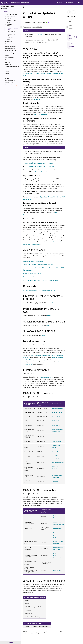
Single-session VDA (58, 409)
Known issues (9, 42)
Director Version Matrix (42, 172)
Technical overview (10, 48)
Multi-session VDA (57, 413)
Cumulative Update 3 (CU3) (12, 25)
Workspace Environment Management (57, 556)
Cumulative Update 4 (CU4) (12, 21)
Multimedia (8, 64)
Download (55, 482)
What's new (8, 18)
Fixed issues (11, 32)
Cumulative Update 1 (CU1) (12, 35)
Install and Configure (30, 360)
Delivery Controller (57, 417)
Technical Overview (57, 358)
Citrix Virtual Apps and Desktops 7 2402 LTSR (11, 15)
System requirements (11, 46)
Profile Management (58, 462)
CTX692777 (39, 35)
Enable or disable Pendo (41, 115)
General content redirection (12, 67)
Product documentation (20, 3)
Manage (7, 74)
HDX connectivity (10, 58)
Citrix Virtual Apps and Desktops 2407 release (40, 163)
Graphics (7, 62)
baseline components (46, 377)
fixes (53, 303)
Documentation (58, 563)
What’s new (70, 21)
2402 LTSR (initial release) (11, 39)
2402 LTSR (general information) (34, 261)
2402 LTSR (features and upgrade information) (38, 265)
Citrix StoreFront (57, 441)
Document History (11, 85)
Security (42, 360)
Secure (7, 55)
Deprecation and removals (31, 277)
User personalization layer (58, 535)
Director (7, 78)
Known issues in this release (32, 274)
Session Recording (57, 452)
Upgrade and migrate (11, 53)
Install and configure (10, 51)
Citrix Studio (56, 421)
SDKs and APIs (9, 83)
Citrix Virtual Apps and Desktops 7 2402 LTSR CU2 (39, 290)
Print (6, 69)
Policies (7, 71)
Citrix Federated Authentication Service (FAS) (57, 469)
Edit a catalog (37, 99)
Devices (7, 60)
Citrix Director (56, 425)
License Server (57, 529)
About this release (71, 28)
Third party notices (10, 80)
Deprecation (8, 44)
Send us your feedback (71, 45)
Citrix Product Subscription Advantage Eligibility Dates (40, 280)
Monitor (7, 76)
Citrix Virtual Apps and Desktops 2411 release (39, 167)
